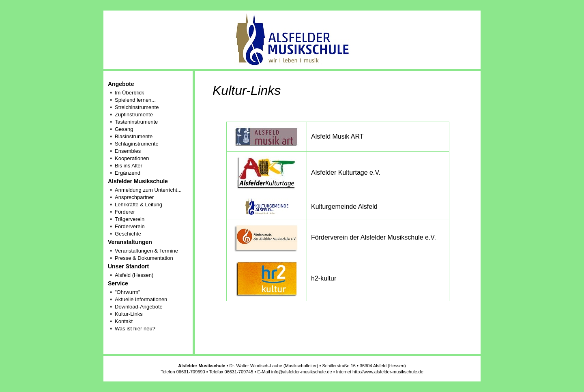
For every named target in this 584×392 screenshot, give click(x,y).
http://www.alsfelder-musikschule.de (388, 372)
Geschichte (128, 234)
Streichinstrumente (137, 107)
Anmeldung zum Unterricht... (148, 190)
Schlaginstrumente (137, 144)
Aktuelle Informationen (141, 299)
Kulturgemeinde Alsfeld (344, 207)
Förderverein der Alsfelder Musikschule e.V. (374, 237)
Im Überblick (129, 93)
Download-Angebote (139, 307)
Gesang (124, 129)
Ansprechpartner (134, 197)
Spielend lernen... (135, 100)
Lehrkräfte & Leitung (138, 205)
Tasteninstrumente (136, 122)
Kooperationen (132, 158)
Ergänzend (128, 173)
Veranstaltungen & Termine (146, 251)
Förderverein (130, 226)
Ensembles (128, 151)
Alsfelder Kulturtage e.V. (346, 172)
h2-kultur (324, 278)
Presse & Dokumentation (144, 258)
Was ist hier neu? (135, 329)
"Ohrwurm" (128, 292)
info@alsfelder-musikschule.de (302, 372)
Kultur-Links (129, 314)
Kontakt (124, 321)
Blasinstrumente (134, 136)
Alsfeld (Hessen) (134, 275)
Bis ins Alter (129, 166)
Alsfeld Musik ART (337, 136)
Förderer (125, 212)
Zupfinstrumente (134, 115)
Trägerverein (130, 219)
